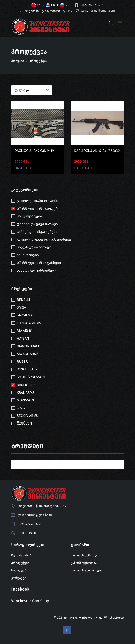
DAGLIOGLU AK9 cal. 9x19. (35, 151)
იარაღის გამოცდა (85, 556)
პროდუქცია (20, 563)
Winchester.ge (114, 617)
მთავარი (18, 61)
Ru (65, 5)
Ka (36, 5)
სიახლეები (20, 571)
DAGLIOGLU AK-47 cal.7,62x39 (97, 151)
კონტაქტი (19, 578)
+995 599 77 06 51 (92, 5)
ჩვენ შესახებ (21, 556)
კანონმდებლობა (84, 563)
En (50, 5)
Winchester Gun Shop (30, 601)
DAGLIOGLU (24, 168)
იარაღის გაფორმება (87, 571)
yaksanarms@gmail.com (98, 11)
